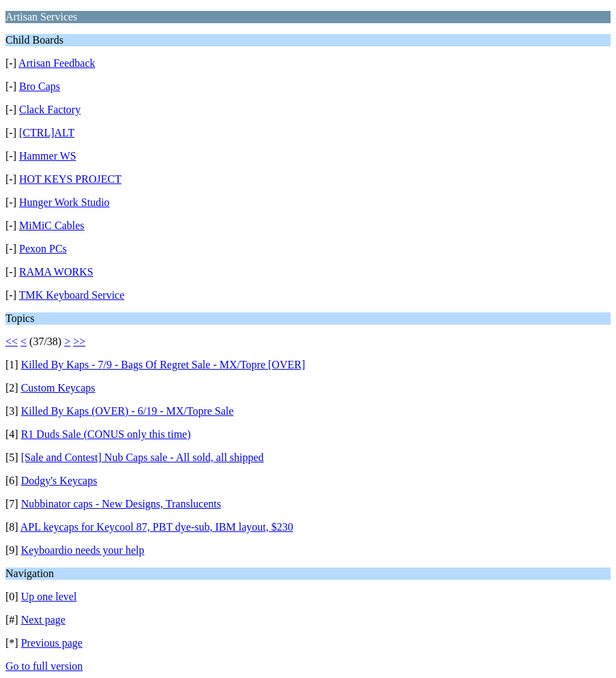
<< (12, 341)
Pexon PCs (43, 249)
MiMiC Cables (52, 225)
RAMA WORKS (56, 272)
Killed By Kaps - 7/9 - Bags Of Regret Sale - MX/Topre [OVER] (163, 365)
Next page (43, 620)
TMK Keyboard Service (72, 295)
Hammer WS (48, 156)
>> (79, 341)
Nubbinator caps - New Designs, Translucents (121, 504)
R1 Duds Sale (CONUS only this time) (106, 434)
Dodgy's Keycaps (59, 481)
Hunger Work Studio (64, 202)
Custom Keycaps (58, 388)
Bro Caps (40, 86)
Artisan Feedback (57, 63)
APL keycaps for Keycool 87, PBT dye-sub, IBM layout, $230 (157, 527)
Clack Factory (50, 109)
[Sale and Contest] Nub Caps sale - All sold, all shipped (143, 457)
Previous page (52, 643)
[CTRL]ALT (47, 133)
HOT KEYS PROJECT (70, 179)
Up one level (49, 596)
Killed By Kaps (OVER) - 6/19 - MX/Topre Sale (128, 411)
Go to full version (44, 666)
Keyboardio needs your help (83, 550)
